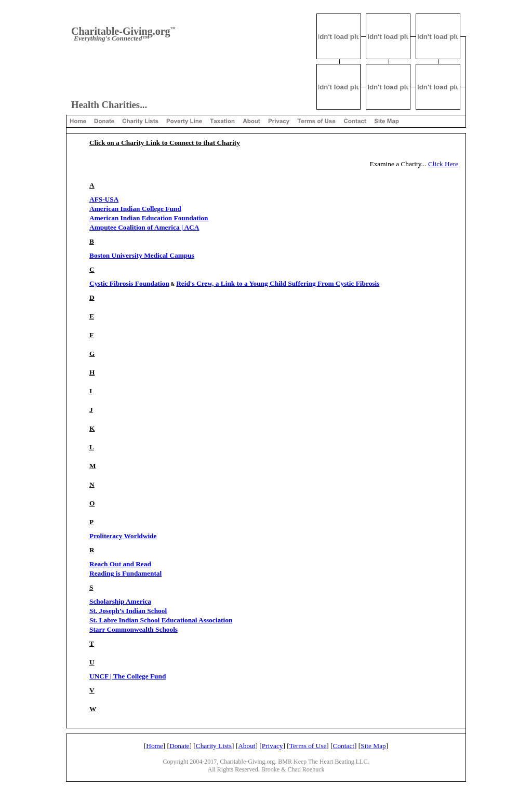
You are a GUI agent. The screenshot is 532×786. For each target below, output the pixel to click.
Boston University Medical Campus (142, 255)
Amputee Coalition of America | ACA (144, 227)
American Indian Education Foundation (149, 218)
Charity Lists (214, 746)
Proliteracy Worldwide (123, 536)
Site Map (373, 746)
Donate (179, 746)
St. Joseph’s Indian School (128, 611)
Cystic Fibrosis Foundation (129, 283)
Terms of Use (308, 746)
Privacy (272, 746)
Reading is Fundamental (125, 573)
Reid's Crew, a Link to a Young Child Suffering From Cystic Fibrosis (278, 283)
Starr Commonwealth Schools (134, 629)
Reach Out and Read (120, 564)
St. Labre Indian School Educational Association (161, 620)
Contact (344, 746)
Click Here (443, 164)
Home (155, 746)
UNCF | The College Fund (128, 676)
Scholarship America (120, 601)
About (247, 746)
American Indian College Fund (135, 209)
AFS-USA (104, 199)
